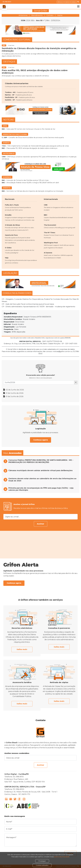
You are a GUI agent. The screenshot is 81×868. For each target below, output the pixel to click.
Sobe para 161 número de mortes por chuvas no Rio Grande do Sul (28, 129)
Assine (67, 2)
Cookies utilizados (42, 865)
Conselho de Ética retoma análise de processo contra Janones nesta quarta (33, 138)
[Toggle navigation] (77, 6)
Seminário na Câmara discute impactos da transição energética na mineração (32, 191)
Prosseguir (42, 861)
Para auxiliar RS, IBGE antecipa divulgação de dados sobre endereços (30, 148)
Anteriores (23, 15)
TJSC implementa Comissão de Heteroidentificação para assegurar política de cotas (35, 146)
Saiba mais (22, 649)
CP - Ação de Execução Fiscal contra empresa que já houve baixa (28, 304)
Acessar (74, 2)
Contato (50, 15)
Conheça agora (41, 440)
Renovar (60, 2)
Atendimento (37, 15)
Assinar (41, 524)
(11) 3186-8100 (7, 2)
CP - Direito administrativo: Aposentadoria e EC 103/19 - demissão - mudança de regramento (38, 307)
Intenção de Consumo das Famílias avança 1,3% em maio (25, 180)
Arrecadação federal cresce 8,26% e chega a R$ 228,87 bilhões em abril (30, 183)
